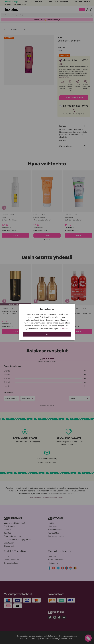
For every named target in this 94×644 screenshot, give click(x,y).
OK (47, 334)
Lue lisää (64, 329)
